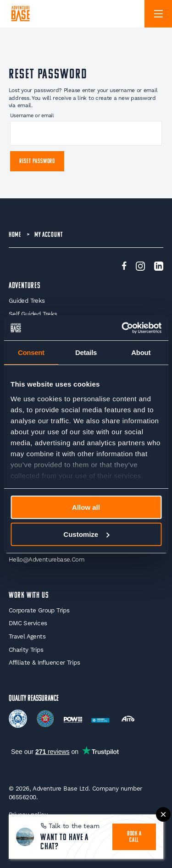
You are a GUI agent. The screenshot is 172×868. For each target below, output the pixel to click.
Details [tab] (86, 352)
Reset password (37, 161)
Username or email (32, 116)
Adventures (25, 286)
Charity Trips (26, 650)
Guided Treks (27, 301)
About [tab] (141, 352)
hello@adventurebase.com (47, 560)
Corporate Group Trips (39, 610)
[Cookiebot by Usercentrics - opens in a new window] (122, 328)
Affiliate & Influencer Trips (44, 663)
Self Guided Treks (33, 314)
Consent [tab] (31, 352)
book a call (134, 837)
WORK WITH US (29, 596)
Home (15, 235)
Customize (86, 534)
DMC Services (28, 623)
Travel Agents (27, 636)
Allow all (86, 507)
